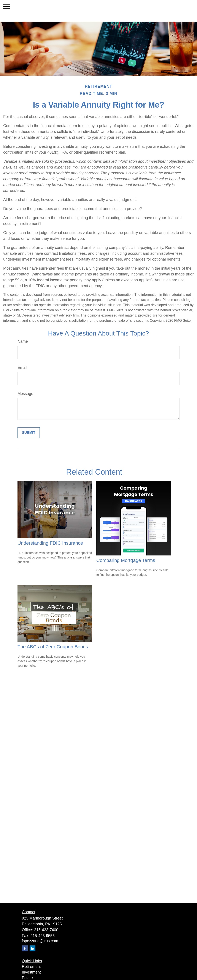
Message (25, 394)
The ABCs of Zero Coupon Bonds (53, 647)
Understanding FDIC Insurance (50, 543)
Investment (31, 972)
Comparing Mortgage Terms (126, 560)
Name (23, 341)
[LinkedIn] (33, 948)
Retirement (31, 967)
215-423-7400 (46, 930)
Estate (27, 978)
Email (22, 367)
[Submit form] (29, 433)
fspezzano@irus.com (40, 941)
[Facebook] (25, 948)
